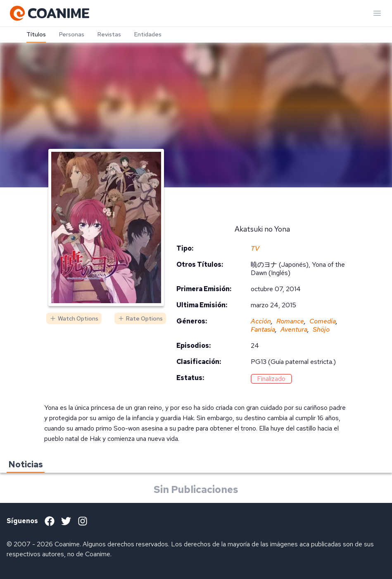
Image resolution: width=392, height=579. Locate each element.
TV (255, 248)
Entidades (148, 34)
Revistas (109, 34)
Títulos (36, 34)
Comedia (323, 321)
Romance (290, 321)
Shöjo (321, 329)
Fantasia (263, 329)
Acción (261, 321)
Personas (72, 34)
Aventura (294, 329)
